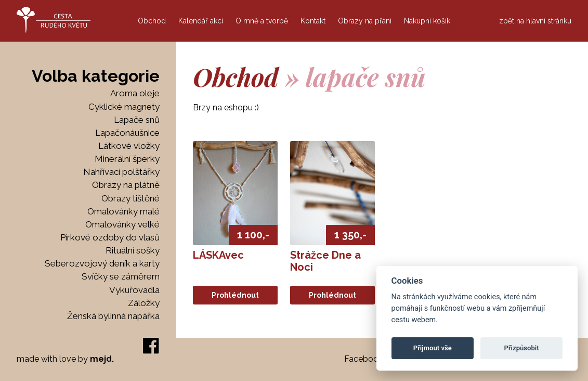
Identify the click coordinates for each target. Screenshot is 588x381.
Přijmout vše (433, 348)
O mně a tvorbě (262, 21)
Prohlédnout (235, 295)
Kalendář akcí (201, 21)
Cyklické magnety (124, 107)
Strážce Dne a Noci (325, 261)
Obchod (152, 21)
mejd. (102, 359)
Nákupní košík (427, 21)
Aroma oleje (135, 93)
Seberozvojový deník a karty (102, 264)
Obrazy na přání (365, 21)
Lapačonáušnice (127, 133)
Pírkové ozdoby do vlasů (110, 238)
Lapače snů (137, 120)
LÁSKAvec (218, 255)
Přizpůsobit (521, 348)
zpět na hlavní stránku (535, 21)
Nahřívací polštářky (121, 172)
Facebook (363, 359)
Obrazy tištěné (130, 199)
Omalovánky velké (122, 225)
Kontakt (313, 21)
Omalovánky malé (123, 212)
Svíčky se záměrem (121, 277)
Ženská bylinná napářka (113, 316)
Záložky (144, 303)
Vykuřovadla (134, 290)
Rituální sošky (133, 251)
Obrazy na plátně (126, 185)
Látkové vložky (129, 146)
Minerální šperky (127, 159)
